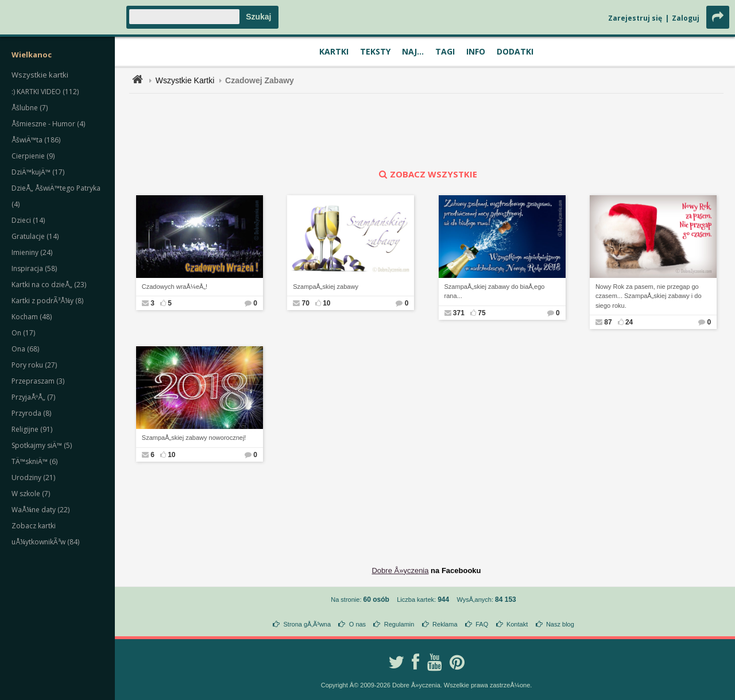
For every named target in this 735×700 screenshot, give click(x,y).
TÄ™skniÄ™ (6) (34, 461)
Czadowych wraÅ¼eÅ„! (175, 287)
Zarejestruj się (635, 18)
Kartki (334, 51)
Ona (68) (25, 349)
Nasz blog (560, 624)
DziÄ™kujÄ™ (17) (38, 172)
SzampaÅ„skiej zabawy (326, 287)
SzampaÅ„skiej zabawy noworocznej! (194, 438)
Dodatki (515, 51)
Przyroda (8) (31, 413)
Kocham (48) (32, 317)
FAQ (482, 624)
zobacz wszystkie (427, 174)
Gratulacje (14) (35, 236)
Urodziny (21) (33, 477)
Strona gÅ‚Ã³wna (307, 624)
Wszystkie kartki (40, 75)
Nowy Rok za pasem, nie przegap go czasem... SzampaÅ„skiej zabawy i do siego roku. (649, 296)
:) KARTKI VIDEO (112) (45, 92)
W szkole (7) (31, 494)
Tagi (445, 51)
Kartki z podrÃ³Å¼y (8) (47, 301)
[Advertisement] (427, 131)
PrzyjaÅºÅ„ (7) (33, 397)
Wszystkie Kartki (185, 80)
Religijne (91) (32, 429)
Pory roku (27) (34, 365)
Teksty (375, 51)
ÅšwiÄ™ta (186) (36, 140)
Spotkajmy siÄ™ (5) (42, 445)
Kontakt (517, 624)
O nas (357, 624)
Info (476, 51)
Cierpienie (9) (33, 156)
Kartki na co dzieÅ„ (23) (49, 285)
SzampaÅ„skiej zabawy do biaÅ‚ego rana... (495, 291)
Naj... (413, 51)
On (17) (23, 333)
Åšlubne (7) (30, 108)
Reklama (445, 624)
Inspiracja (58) (34, 268)
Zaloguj (686, 18)
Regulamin (399, 624)
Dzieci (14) (28, 220)
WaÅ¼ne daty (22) (40, 510)
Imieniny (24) (32, 252)
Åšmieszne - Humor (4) (48, 124)
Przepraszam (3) (38, 381)
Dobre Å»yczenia (400, 571)
